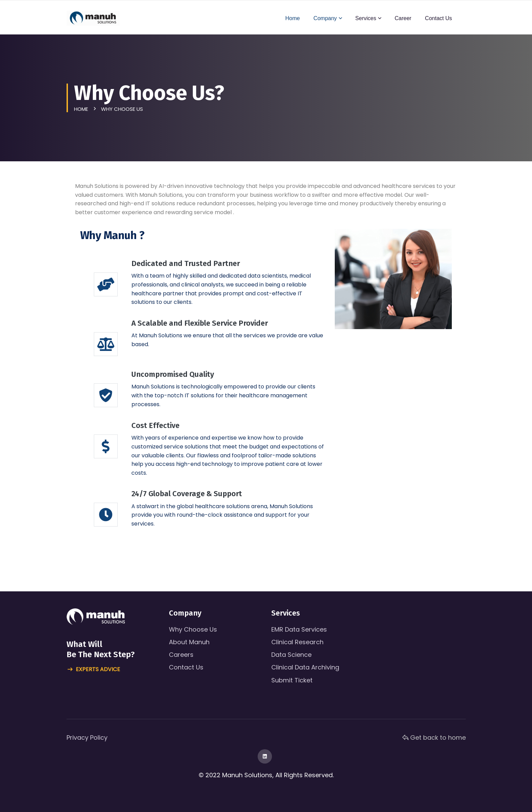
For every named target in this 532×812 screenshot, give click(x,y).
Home (293, 18)
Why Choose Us (193, 629)
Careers (181, 655)
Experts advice (94, 670)
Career (403, 18)
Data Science (291, 655)
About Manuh (189, 642)
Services (366, 18)
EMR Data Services (299, 629)
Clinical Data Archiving (305, 667)
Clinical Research (297, 642)
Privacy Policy (87, 737)
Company (325, 18)
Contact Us (438, 18)
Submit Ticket (292, 680)
